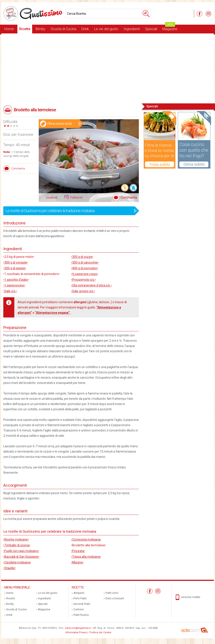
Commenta (129, 197)
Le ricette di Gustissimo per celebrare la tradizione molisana (70, 211)
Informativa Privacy (76, 632)
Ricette (25, 29)
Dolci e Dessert (115, 598)
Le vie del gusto (106, 29)
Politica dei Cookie (100, 632)
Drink (85, 29)
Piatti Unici (112, 593)
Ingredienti (132, 29)
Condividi (51, 198)
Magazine (170, 28)
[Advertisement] (107, 68)
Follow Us (76, 198)
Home (9, 29)
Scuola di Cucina (63, 29)
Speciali (151, 29)
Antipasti (79, 593)
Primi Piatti (80, 598)
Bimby (40, 29)
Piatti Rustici (81, 615)
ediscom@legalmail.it (78, 628)
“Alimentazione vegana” (53, 313)
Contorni (79, 609)
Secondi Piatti (82, 604)
